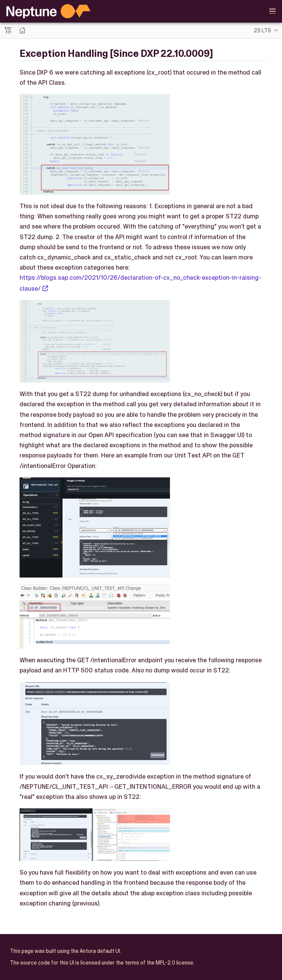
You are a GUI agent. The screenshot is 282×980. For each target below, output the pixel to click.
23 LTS (262, 30)
